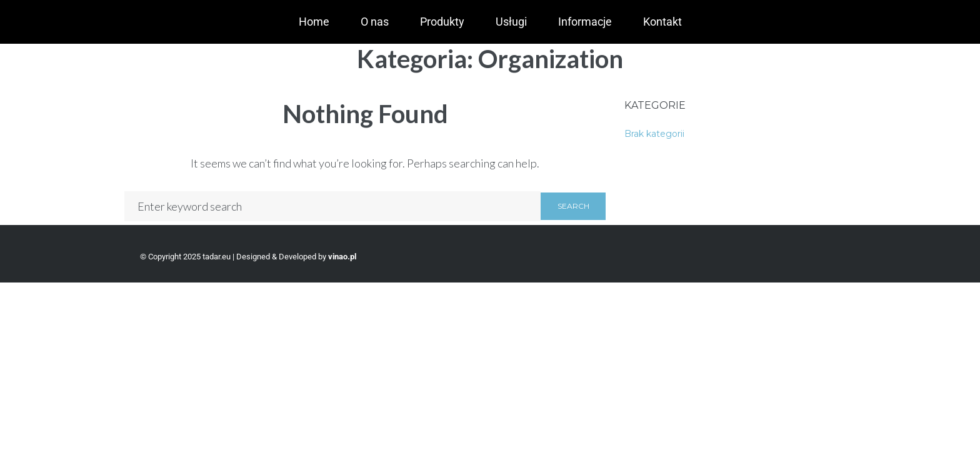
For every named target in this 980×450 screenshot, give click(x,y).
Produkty (442, 22)
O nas (375, 22)
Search (573, 206)
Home (314, 22)
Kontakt (662, 22)
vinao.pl (342, 257)
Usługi (511, 22)
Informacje (585, 22)
